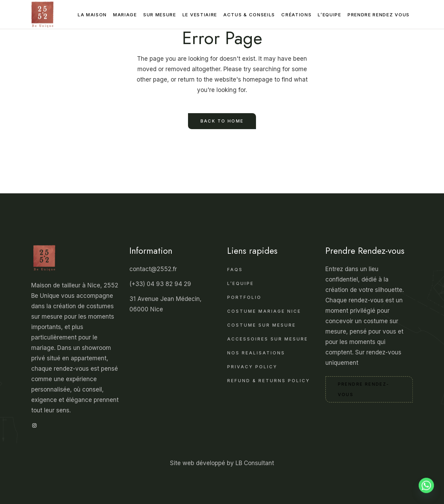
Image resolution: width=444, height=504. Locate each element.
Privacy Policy (252, 367)
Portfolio (244, 297)
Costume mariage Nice (264, 311)
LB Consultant (255, 463)
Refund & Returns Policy (269, 381)
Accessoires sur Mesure (268, 339)
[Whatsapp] (426, 488)
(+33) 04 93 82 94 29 (161, 284)
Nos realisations (256, 353)
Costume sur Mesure (262, 325)
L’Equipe (241, 283)
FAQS (235, 270)
